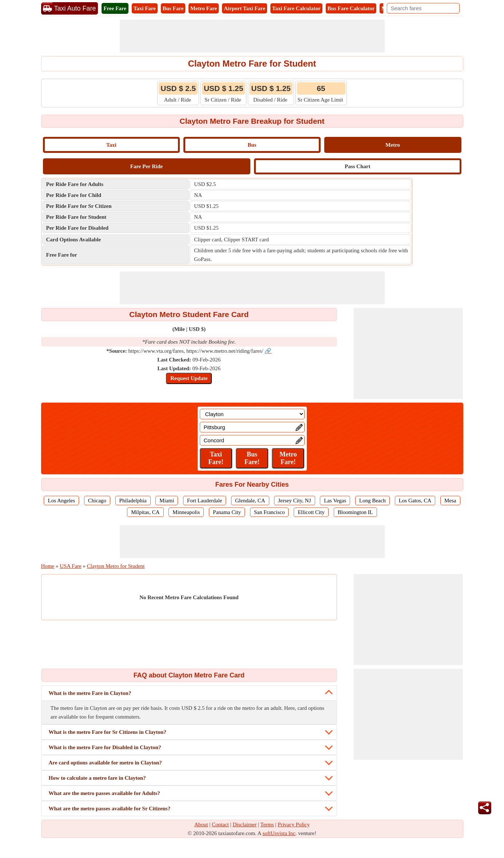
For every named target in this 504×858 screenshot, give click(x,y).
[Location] (252, 414)
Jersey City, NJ (294, 501)
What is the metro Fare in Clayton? (90, 693)
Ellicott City (311, 512)
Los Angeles (61, 501)
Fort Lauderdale (205, 501)
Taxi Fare (145, 8)
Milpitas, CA (145, 512)
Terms (267, 825)
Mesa (450, 501)
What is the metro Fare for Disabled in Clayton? (105, 747)
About (201, 825)
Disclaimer (245, 825)
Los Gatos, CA (415, 501)
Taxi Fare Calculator (296, 8)
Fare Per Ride (146, 166)
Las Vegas (335, 501)
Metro (393, 145)
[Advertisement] (252, 36)
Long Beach (372, 501)
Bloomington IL (355, 512)
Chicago (97, 501)
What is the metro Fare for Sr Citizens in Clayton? (108, 732)
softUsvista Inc (279, 833)
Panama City (227, 512)
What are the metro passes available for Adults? (104, 793)
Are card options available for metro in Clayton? (105, 763)
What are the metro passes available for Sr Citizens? (110, 808)
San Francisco (269, 512)
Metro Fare (204, 8)
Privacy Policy (294, 825)
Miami (167, 501)
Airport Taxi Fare (245, 8)
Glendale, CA (250, 501)
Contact (220, 825)
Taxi (111, 145)
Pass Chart (357, 166)
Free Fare (115, 8)
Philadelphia (133, 501)
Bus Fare (173, 8)
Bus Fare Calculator (351, 8)
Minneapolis (186, 512)
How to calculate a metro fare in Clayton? (97, 778)
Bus (252, 145)
